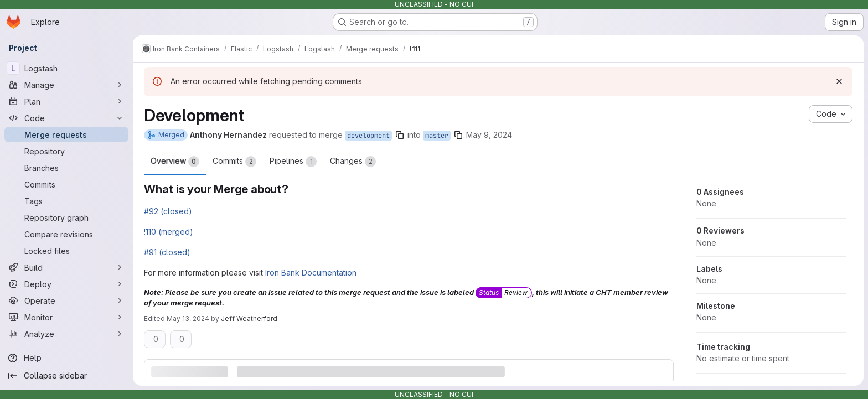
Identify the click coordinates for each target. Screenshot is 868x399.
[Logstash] (66, 68)
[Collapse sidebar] (66, 376)
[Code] (66, 118)
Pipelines (293, 162)
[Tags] (66, 201)
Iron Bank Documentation (311, 273)
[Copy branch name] (400, 135)
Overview (175, 162)
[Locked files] (66, 251)
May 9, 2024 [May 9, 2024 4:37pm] (489, 135)
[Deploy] (66, 284)
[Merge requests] (66, 134)
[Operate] (66, 300)
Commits (234, 162)
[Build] (66, 267)
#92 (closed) (168, 211)
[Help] (66, 358)
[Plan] (66, 101)
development (368, 136)
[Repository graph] (66, 217)
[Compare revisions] (66, 234)
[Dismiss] (839, 81)
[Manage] (66, 85)
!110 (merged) (169, 232)
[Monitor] (66, 317)
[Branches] (66, 168)
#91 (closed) (167, 252)
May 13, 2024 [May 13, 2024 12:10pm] (188, 318)
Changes (353, 162)
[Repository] (66, 151)
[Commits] (66, 184)
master (437, 136)
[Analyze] (66, 334)
